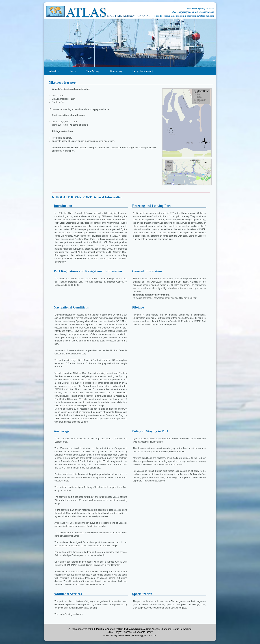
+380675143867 (206, 12)
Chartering (116, 71)
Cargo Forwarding (143, 71)
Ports (73, 71)
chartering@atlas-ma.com (200, 16)
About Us (54, 71)
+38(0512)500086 (186, 12)
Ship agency (93, 71)
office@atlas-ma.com (174, 16)
